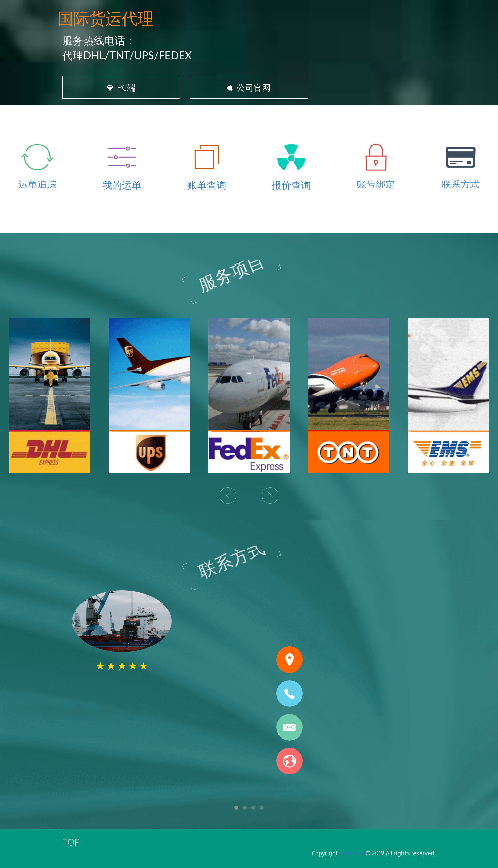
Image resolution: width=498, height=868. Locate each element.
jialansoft (352, 853)
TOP (71, 842)
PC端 (121, 89)
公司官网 (249, 89)
